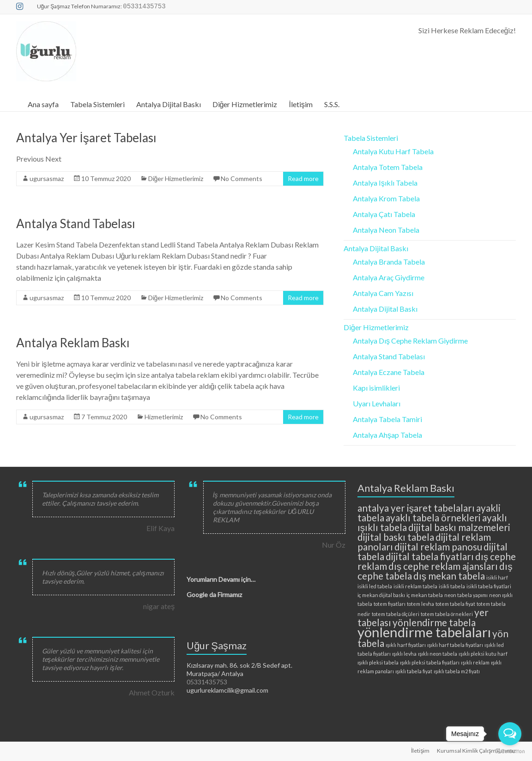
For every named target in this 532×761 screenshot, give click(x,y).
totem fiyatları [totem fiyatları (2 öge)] (390, 604)
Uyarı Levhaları (377, 403)
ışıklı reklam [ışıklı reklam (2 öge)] (475, 662)
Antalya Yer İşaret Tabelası (86, 138)
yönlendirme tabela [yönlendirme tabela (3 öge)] (434, 622)
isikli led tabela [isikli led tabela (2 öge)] (375, 586)
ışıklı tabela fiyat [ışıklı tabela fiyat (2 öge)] (414, 671)
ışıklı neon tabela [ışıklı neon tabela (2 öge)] (438, 654)
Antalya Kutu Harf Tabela (393, 151)
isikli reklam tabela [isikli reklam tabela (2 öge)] (415, 586)
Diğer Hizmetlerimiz (245, 104)
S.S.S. (332, 104)
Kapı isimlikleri (376, 388)
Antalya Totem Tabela (388, 167)
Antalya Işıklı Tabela (385, 183)
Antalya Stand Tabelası (76, 223)
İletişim (300, 104)
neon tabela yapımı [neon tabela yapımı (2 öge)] (466, 595)
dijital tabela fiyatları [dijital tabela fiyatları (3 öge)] (430, 556)
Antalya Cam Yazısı (383, 293)
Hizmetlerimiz (164, 417)
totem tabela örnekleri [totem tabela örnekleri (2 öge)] (447, 614)
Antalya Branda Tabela (389, 262)
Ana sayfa (43, 104)
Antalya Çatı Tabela (384, 214)
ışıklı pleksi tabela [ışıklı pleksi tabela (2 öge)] (378, 662)
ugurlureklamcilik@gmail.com (227, 690)
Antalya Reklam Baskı (73, 343)
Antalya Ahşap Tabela (387, 435)
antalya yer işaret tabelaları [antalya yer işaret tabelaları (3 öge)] (416, 508)
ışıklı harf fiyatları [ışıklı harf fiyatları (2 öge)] (406, 645)
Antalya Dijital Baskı (169, 104)
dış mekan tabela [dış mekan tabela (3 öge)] (449, 576)
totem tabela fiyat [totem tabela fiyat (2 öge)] (455, 604)
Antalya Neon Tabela (386, 230)
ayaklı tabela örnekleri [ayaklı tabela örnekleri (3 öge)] (433, 517)
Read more (303, 178)
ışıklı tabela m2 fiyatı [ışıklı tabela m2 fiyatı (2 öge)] (457, 671)
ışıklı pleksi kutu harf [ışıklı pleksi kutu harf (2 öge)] (483, 654)
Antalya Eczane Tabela (389, 372)
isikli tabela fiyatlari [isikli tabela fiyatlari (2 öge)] (489, 586)
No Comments (242, 178)
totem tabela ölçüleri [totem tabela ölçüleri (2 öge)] (396, 614)
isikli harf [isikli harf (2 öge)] (497, 577)
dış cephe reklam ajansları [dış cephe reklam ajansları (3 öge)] (443, 566)
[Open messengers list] (510, 734)
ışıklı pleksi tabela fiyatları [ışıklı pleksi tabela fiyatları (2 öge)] (430, 662)
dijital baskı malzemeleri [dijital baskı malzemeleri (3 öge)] (459, 527)
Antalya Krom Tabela (386, 198)
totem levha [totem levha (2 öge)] (420, 604)
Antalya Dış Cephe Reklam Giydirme (410, 341)
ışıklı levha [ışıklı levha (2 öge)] (404, 654)
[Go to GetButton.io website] (510, 752)
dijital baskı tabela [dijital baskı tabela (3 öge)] (396, 537)
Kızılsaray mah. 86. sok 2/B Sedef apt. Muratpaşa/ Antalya (239, 669)
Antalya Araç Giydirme (389, 277)
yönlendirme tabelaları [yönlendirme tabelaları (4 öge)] (424, 632)
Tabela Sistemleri (97, 104)
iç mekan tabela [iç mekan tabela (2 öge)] (425, 595)
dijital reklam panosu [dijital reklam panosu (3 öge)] (438, 547)
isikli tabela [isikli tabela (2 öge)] (452, 586)
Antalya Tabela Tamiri (387, 419)
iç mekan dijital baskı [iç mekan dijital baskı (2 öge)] (381, 595)
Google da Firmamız (214, 595)
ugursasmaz (47, 178)
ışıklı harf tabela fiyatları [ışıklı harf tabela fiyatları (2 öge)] (455, 645)
